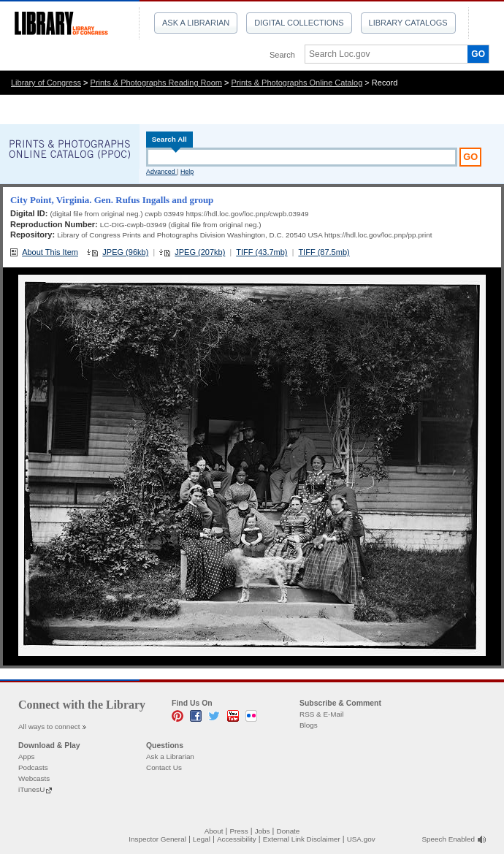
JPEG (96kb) (125, 252)
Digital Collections (299, 23)
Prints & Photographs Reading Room (156, 83)
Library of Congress (46, 83)
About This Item (50, 252)
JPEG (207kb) (200, 252)
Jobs (263, 831)
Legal (202, 839)
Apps (27, 756)
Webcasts (34, 778)
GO (478, 54)
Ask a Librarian (196, 23)
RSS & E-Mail (321, 714)
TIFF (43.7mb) (261, 252)
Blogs (309, 725)
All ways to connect (49, 727)
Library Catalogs (408, 23)
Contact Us (164, 767)
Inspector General (157, 839)
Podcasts (33, 767)
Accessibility (237, 839)
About (214, 831)
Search (282, 55)
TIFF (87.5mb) (324, 252)
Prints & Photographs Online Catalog (297, 83)
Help (187, 172)
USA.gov (361, 839)
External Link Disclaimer (302, 839)
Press (238, 831)
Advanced (161, 172)
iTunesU (31, 789)
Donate (289, 831)
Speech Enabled (448, 839)
